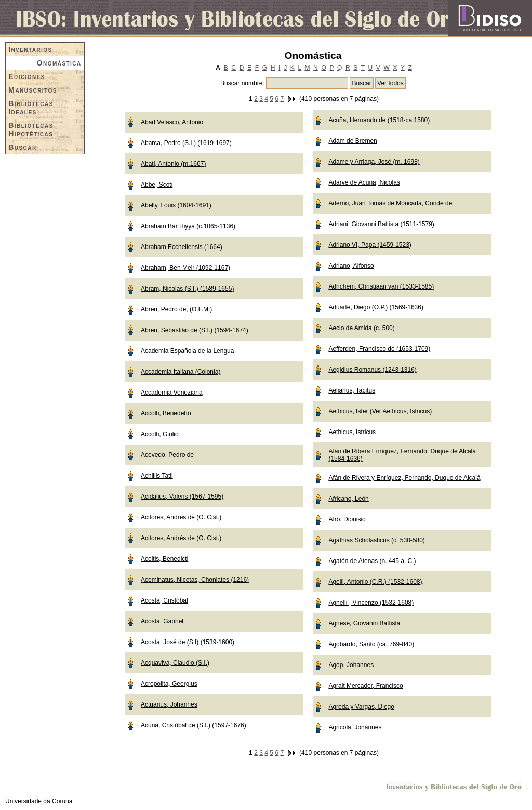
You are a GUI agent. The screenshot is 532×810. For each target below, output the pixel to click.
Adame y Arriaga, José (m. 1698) (374, 162)
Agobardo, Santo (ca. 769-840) (371, 644)
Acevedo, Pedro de (167, 455)
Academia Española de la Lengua (187, 351)
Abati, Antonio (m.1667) (173, 164)
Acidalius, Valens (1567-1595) (182, 497)
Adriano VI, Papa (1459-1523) (370, 245)
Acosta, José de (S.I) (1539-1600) (188, 642)
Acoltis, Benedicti (164, 559)
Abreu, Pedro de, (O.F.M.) (176, 309)
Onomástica (59, 63)
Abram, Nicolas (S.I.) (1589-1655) (187, 289)
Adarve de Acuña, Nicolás (364, 182)
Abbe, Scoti (157, 185)
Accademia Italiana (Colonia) (181, 372)
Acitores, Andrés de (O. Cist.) (181, 538)
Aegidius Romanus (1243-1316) (372, 370)
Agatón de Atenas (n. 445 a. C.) (372, 561)
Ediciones (27, 76)
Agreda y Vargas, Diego (361, 707)
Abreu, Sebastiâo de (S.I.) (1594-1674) (195, 330)
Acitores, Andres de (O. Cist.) (181, 517)
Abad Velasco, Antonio (172, 122)
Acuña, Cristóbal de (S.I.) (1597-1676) (194, 725)
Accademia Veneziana (172, 393)
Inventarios (30, 49)
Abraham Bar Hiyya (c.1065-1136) (188, 226)
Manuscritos (33, 90)
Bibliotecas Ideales (31, 108)
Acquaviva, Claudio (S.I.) (175, 663)
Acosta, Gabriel (162, 621)
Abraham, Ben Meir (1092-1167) (185, 268)
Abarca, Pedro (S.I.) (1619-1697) (186, 143)
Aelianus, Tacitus (352, 390)
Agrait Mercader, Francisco (365, 686)
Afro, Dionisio (347, 519)
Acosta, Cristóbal (164, 600)
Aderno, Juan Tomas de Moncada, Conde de (390, 203)
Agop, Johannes (351, 665)
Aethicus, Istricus (406, 411)
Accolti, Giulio (160, 434)
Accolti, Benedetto (166, 413)
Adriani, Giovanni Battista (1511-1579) (381, 224)
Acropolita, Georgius (169, 684)
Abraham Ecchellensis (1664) (182, 247)
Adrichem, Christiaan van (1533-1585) (381, 286)
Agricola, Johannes (355, 727)
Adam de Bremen (353, 141)
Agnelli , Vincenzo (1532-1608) (371, 603)
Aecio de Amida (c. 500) (361, 328)
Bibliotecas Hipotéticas (31, 129)
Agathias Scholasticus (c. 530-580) (376, 540)
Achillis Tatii (157, 476)
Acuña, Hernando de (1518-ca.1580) (379, 120)
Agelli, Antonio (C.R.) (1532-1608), (376, 582)
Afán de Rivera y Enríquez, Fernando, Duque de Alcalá (404, 478)
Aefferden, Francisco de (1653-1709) (379, 349)
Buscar (23, 147)
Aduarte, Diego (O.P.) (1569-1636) (376, 307)
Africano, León (348, 499)
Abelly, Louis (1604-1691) (176, 205)
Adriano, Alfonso (351, 266)
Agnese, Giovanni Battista (364, 623)
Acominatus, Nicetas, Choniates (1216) (195, 580)
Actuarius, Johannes (169, 704)
